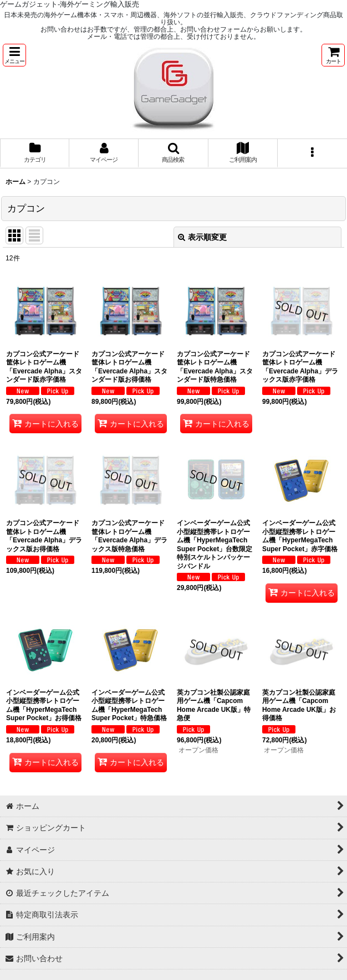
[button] (14, 55)
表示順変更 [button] (202, 237)
